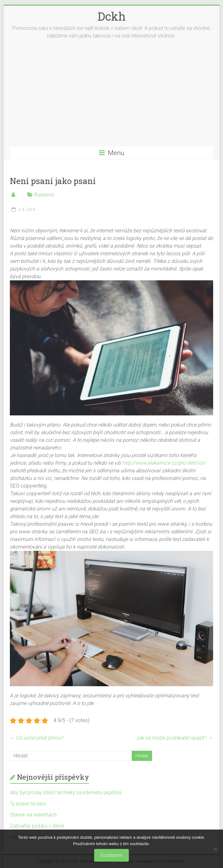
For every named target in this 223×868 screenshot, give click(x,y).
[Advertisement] (112, 99)
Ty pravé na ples (28, 804)
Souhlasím (111, 855)
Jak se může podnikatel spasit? (175, 738)
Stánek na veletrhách (33, 815)
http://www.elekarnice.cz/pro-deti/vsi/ (164, 463)
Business (44, 195)
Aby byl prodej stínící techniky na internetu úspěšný (66, 793)
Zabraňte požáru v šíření (37, 826)
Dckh (112, 16)
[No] (215, 849)
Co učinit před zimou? (37, 738)
